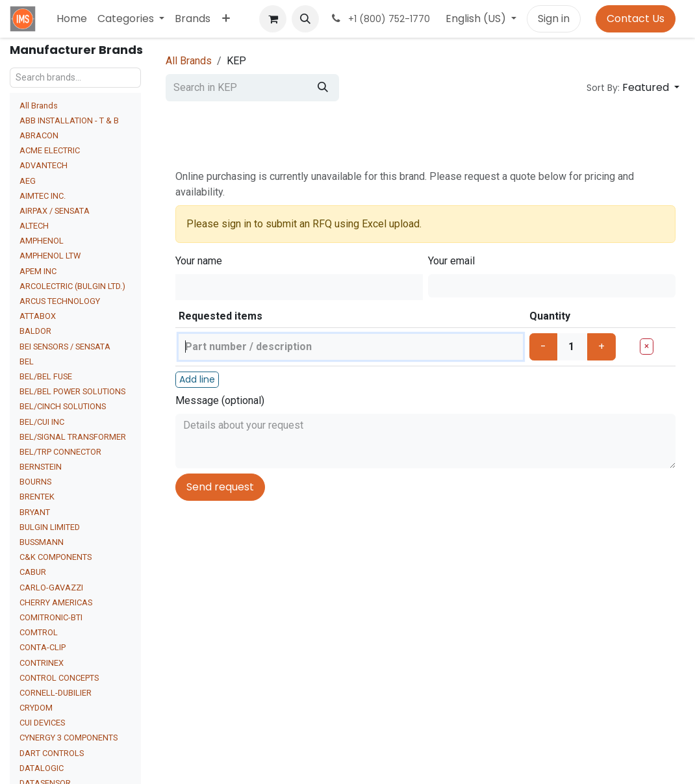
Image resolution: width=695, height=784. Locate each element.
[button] (305, 19)
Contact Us (636, 19)
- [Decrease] (543, 347)
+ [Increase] (601, 347)
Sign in (554, 19)
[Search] (323, 88)
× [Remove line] (647, 346)
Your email (451, 261)
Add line (197, 379)
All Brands (39, 106)
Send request (220, 487)
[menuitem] (72, 19)
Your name (199, 261)
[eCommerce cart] (273, 19)
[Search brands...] (75, 78)
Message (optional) (220, 400)
